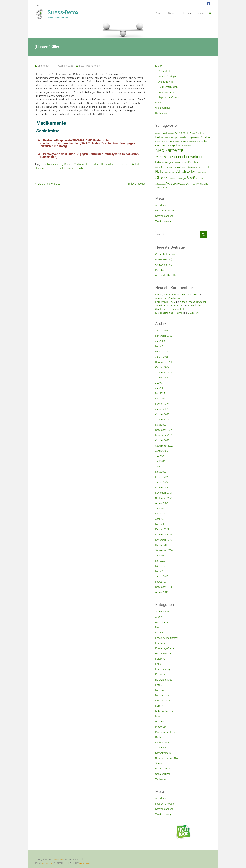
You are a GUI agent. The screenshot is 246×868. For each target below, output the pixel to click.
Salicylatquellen (138, 184)
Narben (159, 706)
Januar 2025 (162, 357)
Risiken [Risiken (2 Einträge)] (208, 167)
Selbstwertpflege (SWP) (168, 758)
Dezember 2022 (163, 430)
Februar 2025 (162, 352)
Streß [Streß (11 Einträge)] (191, 178)
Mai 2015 (160, 571)
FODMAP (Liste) (164, 260)
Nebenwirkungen (167, 92)
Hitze (158, 664)
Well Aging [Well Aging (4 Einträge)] (203, 184)
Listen (82, 66)
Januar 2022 (162, 482)
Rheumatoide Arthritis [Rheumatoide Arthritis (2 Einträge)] (196, 167)
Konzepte (160, 674)
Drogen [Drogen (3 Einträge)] (175, 138)
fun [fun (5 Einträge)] (209, 137)
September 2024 (164, 373)
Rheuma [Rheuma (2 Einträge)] (184, 167)
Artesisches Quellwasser (168, 298)
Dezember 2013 (163, 587)
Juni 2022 (160, 461)
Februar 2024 (162, 404)
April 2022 (160, 467)
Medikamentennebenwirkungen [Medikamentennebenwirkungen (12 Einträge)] (181, 157)
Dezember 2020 (163, 535)
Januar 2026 (162, 331)
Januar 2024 (162, 409)
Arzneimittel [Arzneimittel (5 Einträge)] (182, 133)
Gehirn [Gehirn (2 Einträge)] (158, 142)
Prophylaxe (161, 727)
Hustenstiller (108, 164)
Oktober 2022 (162, 440)
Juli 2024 (160, 383)
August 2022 (162, 451)
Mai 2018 (160, 566)
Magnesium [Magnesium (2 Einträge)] (187, 146)
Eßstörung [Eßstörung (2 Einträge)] (196, 138)
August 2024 (162, 378)
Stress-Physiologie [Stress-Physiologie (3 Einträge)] (177, 178)
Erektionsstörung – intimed (169, 313)
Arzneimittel (53, 164)
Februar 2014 (162, 582)
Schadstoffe (165, 71)
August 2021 (162, 503)
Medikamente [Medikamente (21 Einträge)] (169, 150)
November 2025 (164, 336)
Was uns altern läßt (47, 184)
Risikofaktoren (163, 113)
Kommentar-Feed (164, 216)
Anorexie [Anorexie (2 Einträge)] (171, 133)
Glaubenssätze (163, 653)
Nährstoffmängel (167, 76)
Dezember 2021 (163, 488)
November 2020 (164, 540)
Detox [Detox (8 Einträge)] (159, 137)
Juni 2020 (160, 555)
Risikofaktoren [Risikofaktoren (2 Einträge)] (169, 172)
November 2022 (164, 435)
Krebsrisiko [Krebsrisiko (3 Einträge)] (160, 145)
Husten (95, 164)
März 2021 (161, 524)
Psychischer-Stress (169, 97)
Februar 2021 (162, 529)
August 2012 (162, 592)
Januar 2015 (162, 576)
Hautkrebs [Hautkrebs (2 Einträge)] (177, 142)
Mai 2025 (160, 346)
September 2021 (164, 498)
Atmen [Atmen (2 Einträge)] (193, 133)
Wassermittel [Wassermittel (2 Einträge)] (191, 184)
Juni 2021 (160, 509)
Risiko (201, 13)
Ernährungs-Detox (165, 648)
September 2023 (164, 420)
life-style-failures (164, 680)
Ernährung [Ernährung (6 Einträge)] (185, 137)
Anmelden (160, 205)
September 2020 (164, 550)
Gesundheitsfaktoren (166, 254)
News (158, 716)
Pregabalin (161, 270)
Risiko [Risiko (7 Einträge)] (159, 171)
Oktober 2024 (162, 367)
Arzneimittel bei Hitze (166, 275)
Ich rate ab (123, 164)
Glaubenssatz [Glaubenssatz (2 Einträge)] (166, 142)
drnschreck (43, 66)
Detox (186, 13)
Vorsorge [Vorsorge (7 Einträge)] (172, 184)
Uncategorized (163, 108)
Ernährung (161, 643)
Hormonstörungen (168, 87)
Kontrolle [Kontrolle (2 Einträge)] (185, 142)
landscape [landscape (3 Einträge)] (171, 145)
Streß (80, 168)
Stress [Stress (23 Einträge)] (162, 177)
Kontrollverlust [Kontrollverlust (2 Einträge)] (194, 142)
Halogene (160, 659)
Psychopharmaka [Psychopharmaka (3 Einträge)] (172, 167)
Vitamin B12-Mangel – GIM (169, 306)
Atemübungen (163, 622)
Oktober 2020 (162, 545)
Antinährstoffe (166, 82)
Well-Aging (161, 779)
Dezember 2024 (163, 362)
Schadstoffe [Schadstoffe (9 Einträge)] (185, 171)
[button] (92, 143)
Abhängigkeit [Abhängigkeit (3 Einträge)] (161, 133)
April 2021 (160, 519)
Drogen (159, 633)
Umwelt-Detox (163, 769)
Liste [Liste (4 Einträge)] (179, 145)
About (159, 13)
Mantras (160, 690)
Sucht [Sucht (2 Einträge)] (198, 179)
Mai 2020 (160, 561)
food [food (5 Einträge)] (204, 137)
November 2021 (164, 493)
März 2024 (161, 399)
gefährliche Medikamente (75, 164)
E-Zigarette (194, 313)
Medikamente (93, 66)
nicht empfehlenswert (63, 168)
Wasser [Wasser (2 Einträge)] (182, 184)
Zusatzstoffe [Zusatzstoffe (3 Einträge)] (161, 188)
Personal (160, 722)
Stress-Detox (63, 12)
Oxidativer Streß (164, 265)
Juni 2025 (160, 341)
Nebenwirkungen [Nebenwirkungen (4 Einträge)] (164, 162)
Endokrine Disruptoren (167, 638)
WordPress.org (163, 221)
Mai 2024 (160, 393)
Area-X (159, 617)
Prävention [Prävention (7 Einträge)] (180, 162)
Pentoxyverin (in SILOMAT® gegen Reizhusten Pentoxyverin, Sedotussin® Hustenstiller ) (89, 155)
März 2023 (161, 425)
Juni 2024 (160, 388)
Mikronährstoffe (164, 701)
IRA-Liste (136, 164)
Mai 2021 (160, 514)
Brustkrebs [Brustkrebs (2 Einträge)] (200, 133)
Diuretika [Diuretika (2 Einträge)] (167, 138)
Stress (171, 13)
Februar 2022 (162, 477)
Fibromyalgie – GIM (165, 302)
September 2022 (164, 446)
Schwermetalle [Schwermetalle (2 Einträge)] (200, 172)
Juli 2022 (160, 456)
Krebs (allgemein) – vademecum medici (176, 295)
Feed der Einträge (164, 211)
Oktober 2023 (162, 414)
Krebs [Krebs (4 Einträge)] (204, 142)
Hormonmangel (163, 669)
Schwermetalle (163, 753)
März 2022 (161, 472)
